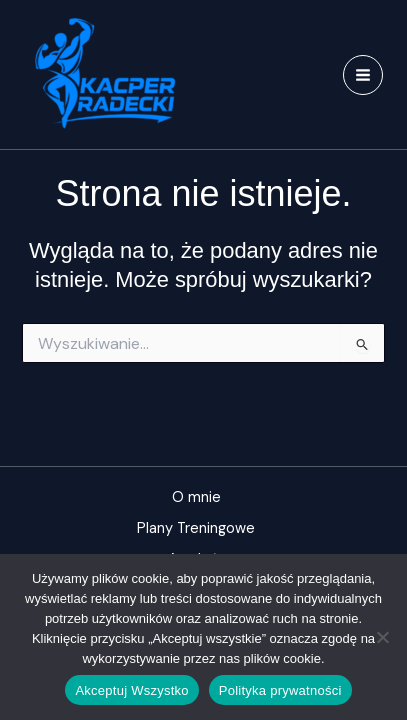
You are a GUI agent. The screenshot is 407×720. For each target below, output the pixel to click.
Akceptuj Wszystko (131, 690)
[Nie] (382, 637)
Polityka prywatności (280, 690)
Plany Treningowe (196, 528)
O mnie (196, 497)
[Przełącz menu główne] (363, 75)
